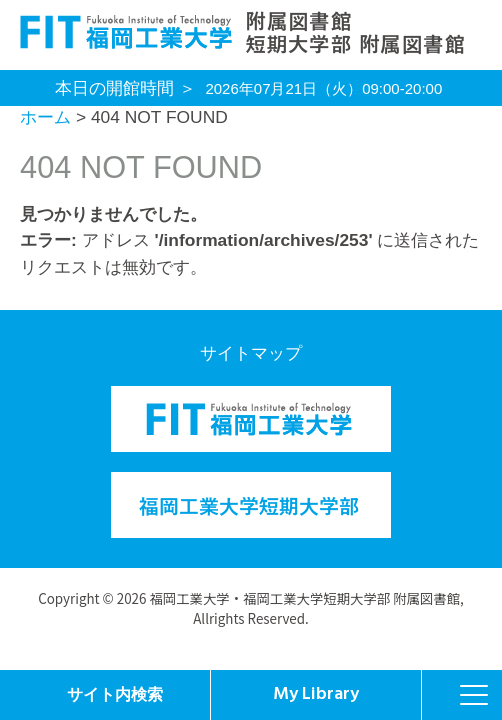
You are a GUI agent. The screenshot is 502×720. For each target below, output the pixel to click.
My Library (316, 694)
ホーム (45, 117)
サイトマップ (251, 353)
